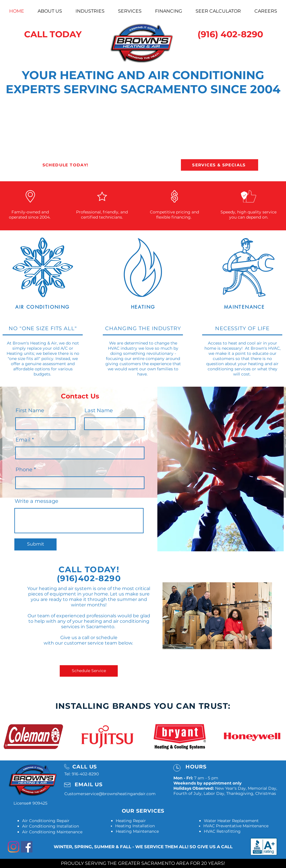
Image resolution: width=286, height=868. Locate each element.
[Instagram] (13, 847)
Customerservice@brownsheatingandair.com (110, 794)
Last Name (99, 410)
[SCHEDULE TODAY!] (66, 165)
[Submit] (35, 544)
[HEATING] (143, 307)
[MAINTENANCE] (244, 307)
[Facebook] (27, 847)
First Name (30, 410)
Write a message (36, 501)
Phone (24, 470)
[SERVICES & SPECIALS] (220, 165)
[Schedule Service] (89, 671)
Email (23, 440)
